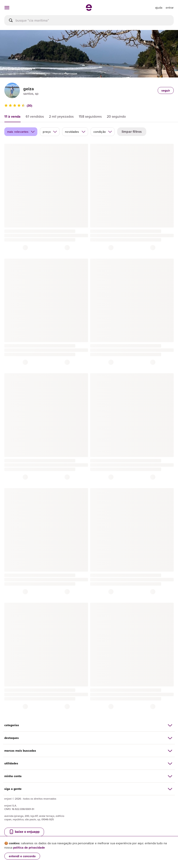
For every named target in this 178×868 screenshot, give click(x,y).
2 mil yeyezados (61, 116)
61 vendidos (35, 116)
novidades (75, 132)
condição (103, 132)
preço (50, 132)
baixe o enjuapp (24, 832)
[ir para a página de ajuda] (159, 8)
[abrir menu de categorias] (7, 8)
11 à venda (12, 116)
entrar (170, 8)
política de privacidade (29, 847)
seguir (166, 90)
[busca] (89, 20)
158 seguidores (90, 116)
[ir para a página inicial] (89, 9)
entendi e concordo (22, 856)
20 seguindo (116, 116)
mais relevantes (21, 132)
